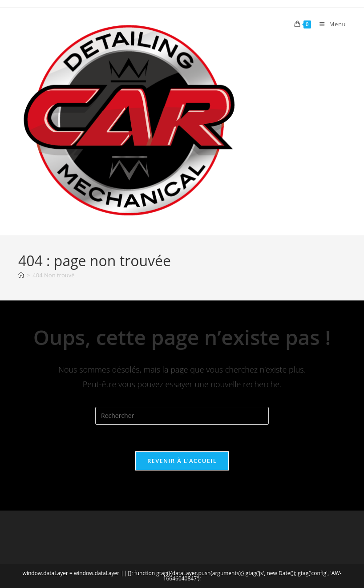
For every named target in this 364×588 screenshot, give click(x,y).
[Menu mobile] (329, 24)
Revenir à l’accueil (182, 461)
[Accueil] (21, 275)
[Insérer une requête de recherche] (182, 416)
